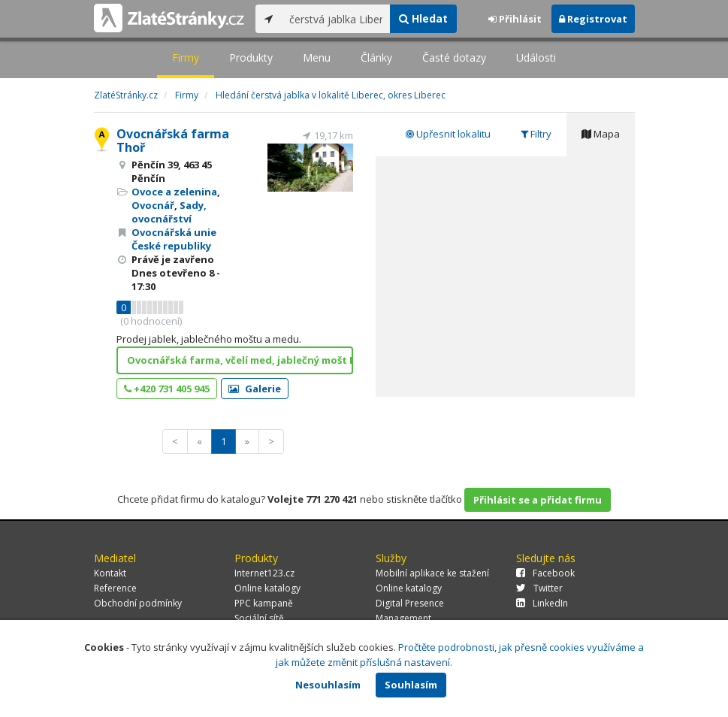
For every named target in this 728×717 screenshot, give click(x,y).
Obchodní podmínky (138, 603)
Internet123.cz (264, 573)
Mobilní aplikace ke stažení (432, 573)
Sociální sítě (259, 618)
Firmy (186, 57)
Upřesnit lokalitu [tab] (448, 134)
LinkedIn (542, 603)
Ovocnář (153, 205)
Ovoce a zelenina (174, 192)
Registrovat (593, 19)
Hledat (423, 18)
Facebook (545, 573)
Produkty (251, 57)
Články (376, 57)
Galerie (255, 389)
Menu (317, 57)
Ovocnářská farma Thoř (173, 141)
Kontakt (110, 573)
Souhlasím (411, 685)
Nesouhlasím (328, 685)
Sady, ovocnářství (169, 212)
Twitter (539, 588)
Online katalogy (267, 588)
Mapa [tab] (601, 134)
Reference (115, 588)
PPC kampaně (264, 603)
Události (536, 57)
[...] (336, 19)
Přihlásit (515, 19)
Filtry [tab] (536, 134)
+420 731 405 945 (167, 389)
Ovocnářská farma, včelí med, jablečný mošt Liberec (240, 360)
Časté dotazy (454, 57)
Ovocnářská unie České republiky (174, 239)
